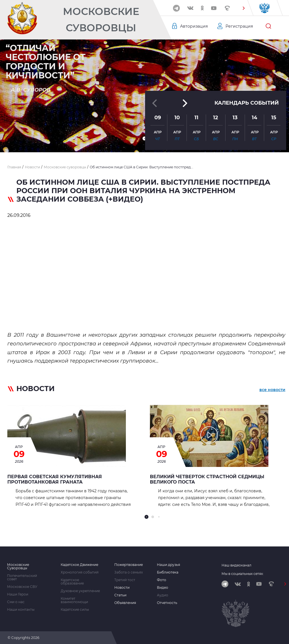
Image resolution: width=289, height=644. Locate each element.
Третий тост (125, 580)
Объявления (125, 603)
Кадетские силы (75, 610)
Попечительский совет (22, 577)
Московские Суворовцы (101, 20)
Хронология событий (80, 572)
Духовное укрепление (80, 591)
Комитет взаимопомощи (74, 600)
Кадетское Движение (79, 565)
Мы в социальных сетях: (243, 574)
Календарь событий (247, 103)
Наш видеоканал (237, 565)
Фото (162, 580)
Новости (122, 588)
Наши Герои (18, 594)
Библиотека (168, 572)
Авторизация (194, 26)
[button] (244, 8)
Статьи (120, 595)
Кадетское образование (72, 582)
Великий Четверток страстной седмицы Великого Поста (207, 479)
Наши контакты (21, 610)
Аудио (163, 595)
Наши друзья (168, 565)
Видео (163, 588)
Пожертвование (129, 565)
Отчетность (167, 603)
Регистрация (239, 26)
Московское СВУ (22, 587)
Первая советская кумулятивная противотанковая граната (55, 479)
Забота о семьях (129, 572)
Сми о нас (16, 602)
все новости (272, 390)
